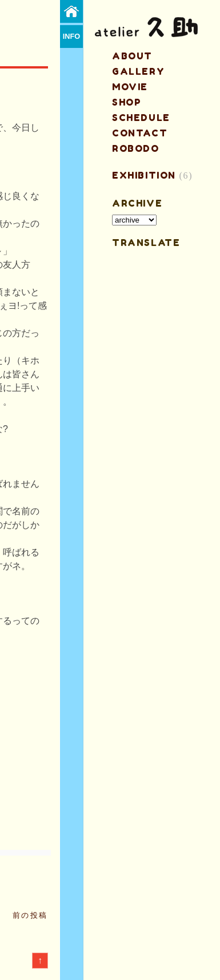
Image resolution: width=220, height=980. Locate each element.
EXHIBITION (144, 175)
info (72, 36)
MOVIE (130, 87)
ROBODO (136, 148)
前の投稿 (30, 915)
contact (140, 133)
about (132, 56)
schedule (141, 118)
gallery (138, 71)
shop (127, 102)
